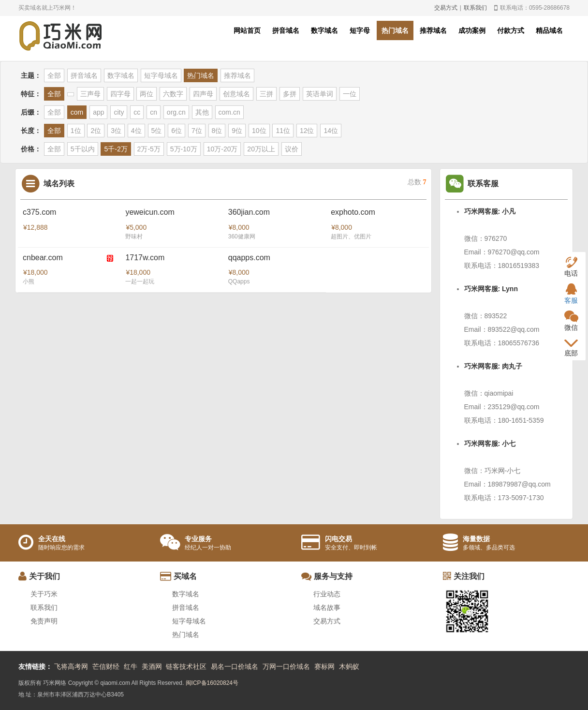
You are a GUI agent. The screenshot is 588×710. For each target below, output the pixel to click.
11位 (283, 131)
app (98, 112)
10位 (259, 131)
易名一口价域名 (235, 666)
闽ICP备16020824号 (212, 683)
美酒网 (152, 666)
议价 (292, 149)
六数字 (173, 94)
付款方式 (511, 30)
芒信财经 (106, 666)
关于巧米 (44, 594)
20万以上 (261, 149)
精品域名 (549, 30)
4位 (136, 131)
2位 (96, 131)
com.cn (229, 112)
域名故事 (327, 607)
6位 (176, 131)
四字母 (120, 94)
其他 (202, 112)
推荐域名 (433, 30)
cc (137, 112)
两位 (147, 94)
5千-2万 (116, 149)
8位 (217, 131)
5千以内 (83, 149)
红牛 (131, 666)
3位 (116, 131)
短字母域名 (161, 75)
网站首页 (247, 30)
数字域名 (324, 30)
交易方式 (446, 8)
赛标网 (324, 666)
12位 (307, 131)
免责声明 (44, 621)
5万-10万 (184, 149)
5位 (157, 131)
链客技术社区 (186, 666)
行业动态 (327, 594)
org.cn (176, 112)
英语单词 (320, 94)
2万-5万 (149, 149)
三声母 (90, 94)
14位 (331, 131)
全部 (54, 75)
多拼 (290, 94)
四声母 (203, 94)
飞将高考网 (71, 666)
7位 (197, 131)
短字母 (360, 30)
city (119, 112)
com (77, 112)
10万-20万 (222, 149)
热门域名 (395, 30)
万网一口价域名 (286, 666)
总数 (417, 182)
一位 (350, 94)
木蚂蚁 (349, 666)
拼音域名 (286, 30)
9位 (237, 131)
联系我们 (475, 8)
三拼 (266, 94)
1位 (76, 131)
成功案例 (472, 30)
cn (154, 112)
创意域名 (236, 94)
